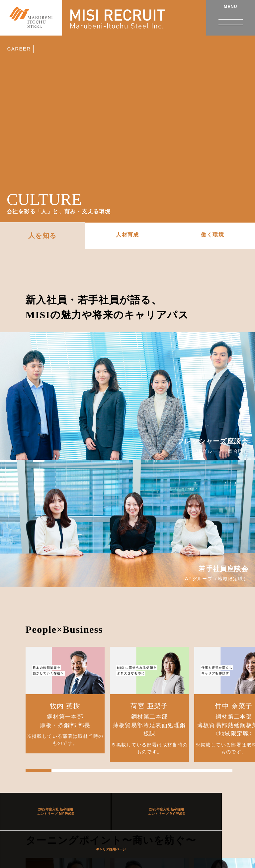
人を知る (42, 236)
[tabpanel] (65, 700)
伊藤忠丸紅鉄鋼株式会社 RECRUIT (36, 20)
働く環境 (212, 235)
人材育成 (127, 235)
